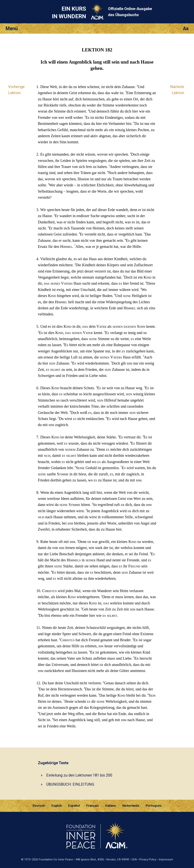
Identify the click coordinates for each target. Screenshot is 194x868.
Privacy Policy (148, 859)
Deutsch (39, 806)
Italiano (111, 806)
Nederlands (131, 806)
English (57, 806)
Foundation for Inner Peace (56, 859)
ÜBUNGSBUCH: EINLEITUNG (70, 784)
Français (92, 806)
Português (154, 806)
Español (74, 806)
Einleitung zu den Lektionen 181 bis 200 (79, 775)
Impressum (166, 859)
